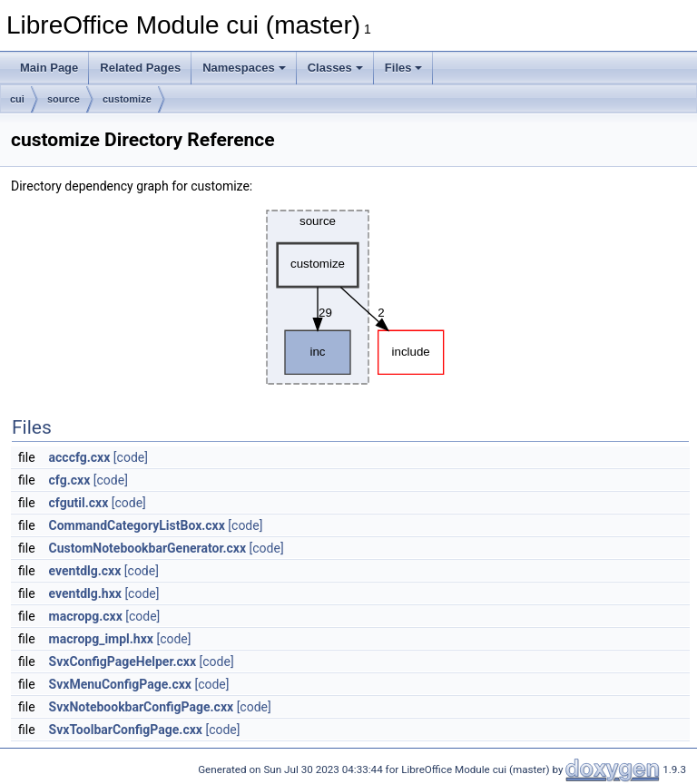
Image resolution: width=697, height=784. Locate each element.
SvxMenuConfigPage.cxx (120, 684)
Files (404, 68)
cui (17, 99)
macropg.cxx (86, 616)
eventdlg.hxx (85, 593)
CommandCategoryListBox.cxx (137, 525)
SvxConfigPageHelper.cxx (123, 661)
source (64, 99)
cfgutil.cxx (79, 503)
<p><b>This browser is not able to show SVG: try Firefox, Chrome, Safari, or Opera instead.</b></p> (350, 297)
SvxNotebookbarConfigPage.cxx (142, 707)
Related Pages (140, 68)
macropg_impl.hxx (101, 639)
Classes (335, 68)
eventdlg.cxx (85, 571)
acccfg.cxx (80, 457)
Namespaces (244, 68)
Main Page (49, 68)
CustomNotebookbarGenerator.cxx (148, 548)
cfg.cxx (70, 480)
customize (127, 99)
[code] (131, 457)
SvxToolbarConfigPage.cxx (126, 730)
